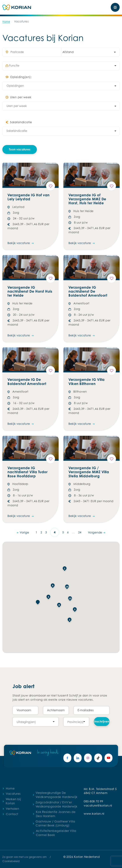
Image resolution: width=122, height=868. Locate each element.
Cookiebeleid (11, 861)
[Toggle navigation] (115, 7)
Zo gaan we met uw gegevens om (25, 857)
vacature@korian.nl (98, 806)
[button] (38, 602)
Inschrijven (102, 721)
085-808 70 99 (93, 801)
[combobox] (89, 52)
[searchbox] (63, 66)
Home (6, 21)
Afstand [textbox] (68, 52)
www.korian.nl (94, 814)
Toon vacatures (20, 149)
